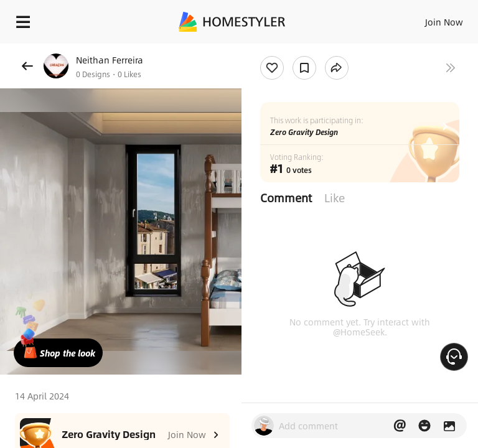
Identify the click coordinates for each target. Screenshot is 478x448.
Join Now (444, 22)
